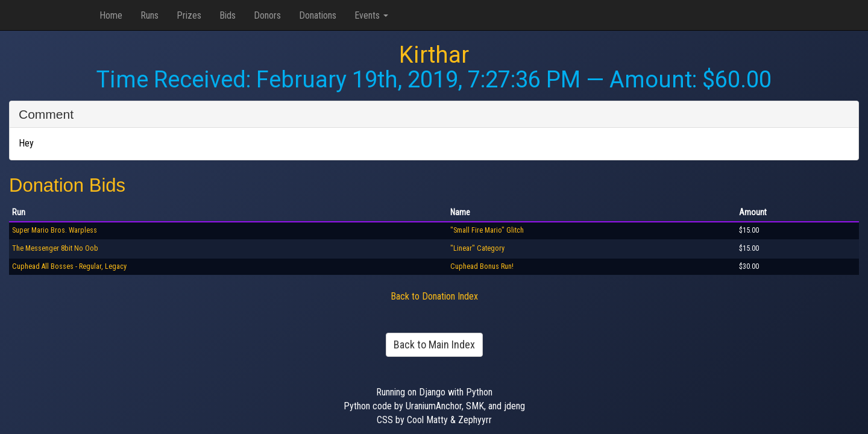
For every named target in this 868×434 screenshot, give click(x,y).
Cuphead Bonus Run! (482, 266)
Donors (267, 15)
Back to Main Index (434, 344)
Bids (228, 15)
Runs (149, 15)
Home (111, 15)
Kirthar (434, 55)
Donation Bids (67, 185)
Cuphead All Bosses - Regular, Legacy (69, 266)
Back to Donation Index (434, 296)
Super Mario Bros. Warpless (55, 230)
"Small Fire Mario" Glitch (487, 230)
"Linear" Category (477, 248)
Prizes (189, 15)
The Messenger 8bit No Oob (55, 248)
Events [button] (371, 15)
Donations (318, 15)
